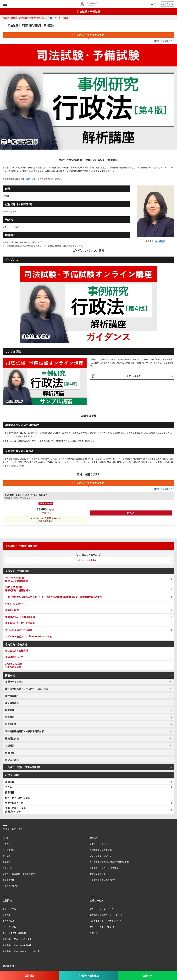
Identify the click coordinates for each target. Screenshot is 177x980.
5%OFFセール (58, 18)
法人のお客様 (8, 921)
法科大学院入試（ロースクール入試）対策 (27, 689)
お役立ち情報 (12, 775)
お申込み (131, 513)
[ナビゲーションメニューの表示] (5, 4)
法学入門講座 (12, 760)
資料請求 (6, 856)
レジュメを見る (134, 376)
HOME (5, 838)
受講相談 (29, 975)
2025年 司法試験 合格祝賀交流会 (14, 665)
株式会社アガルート (11, 909)
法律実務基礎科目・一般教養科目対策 (24, 731)
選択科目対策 (12, 738)
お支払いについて (98, 874)
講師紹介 (10, 782)
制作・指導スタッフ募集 (18, 798)
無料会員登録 (8, 850)
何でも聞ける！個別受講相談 (20, 623)
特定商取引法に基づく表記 (101, 850)
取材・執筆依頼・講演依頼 (14, 933)
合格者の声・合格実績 (17, 650)
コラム (9, 787)
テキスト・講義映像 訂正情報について (19, 874)
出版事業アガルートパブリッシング (105, 921)
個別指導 (10, 753)
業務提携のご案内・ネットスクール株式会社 (22, 951)
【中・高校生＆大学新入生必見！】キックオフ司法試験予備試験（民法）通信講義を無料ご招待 (54, 597)
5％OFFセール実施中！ (88, 560)
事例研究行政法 (29, 179)
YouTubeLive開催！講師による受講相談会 (17, 579)
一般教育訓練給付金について (102, 880)
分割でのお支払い (10, 886)
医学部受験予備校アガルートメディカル (107, 915)
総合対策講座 (12, 696)
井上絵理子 (160, 241)
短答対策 (10, 717)
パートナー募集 (9, 927)
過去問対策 (11, 724)
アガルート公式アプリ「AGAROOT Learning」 (29, 636)
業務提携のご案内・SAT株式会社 (17, 945)
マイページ (7, 844)
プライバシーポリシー (100, 844)
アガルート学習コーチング (101, 909)
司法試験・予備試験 (88, 11)
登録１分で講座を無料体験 (19, 630)
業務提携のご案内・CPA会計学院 (17, 939)
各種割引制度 (12, 610)
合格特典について (14, 657)
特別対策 (10, 745)
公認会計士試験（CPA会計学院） (23, 767)
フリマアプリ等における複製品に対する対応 (109, 862)
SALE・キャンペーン (16, 604)
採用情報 (10, 792)
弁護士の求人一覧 (14, 803)
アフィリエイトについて (100, 856)
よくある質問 (8, 880)
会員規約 (94, 838)
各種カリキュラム (14, 681)
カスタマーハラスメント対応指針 (104, 868)
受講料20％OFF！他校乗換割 (20, 617)
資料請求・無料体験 (88, 975)
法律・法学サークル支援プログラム (15, 810)
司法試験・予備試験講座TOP (22, 546)
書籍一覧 (94, 933)
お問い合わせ (8, 868)
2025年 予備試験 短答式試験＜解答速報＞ (18, 589)
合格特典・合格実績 (16, 644)
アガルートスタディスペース (102, 927)
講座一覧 (10, 675)
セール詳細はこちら (166, 41)
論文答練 (10, 710)
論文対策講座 (12, 703)
